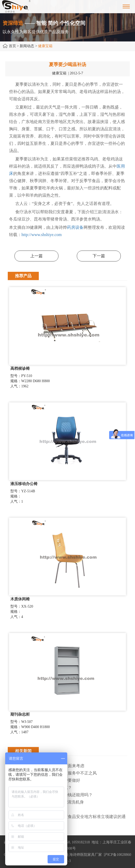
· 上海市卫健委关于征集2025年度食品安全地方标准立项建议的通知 (67, 820)
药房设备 (75, 227)
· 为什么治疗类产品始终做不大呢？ (40, 788)
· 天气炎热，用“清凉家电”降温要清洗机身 (46, 802)
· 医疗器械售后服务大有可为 (34, 809)
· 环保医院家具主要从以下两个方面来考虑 (46, 766)
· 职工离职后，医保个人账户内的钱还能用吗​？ (50, 795)
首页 (12, 46)
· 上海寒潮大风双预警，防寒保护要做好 (44, 780)
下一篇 (99, 256)
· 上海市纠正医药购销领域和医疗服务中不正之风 (52, 773)
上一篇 (36, 256)
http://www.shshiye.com (42, 235)
